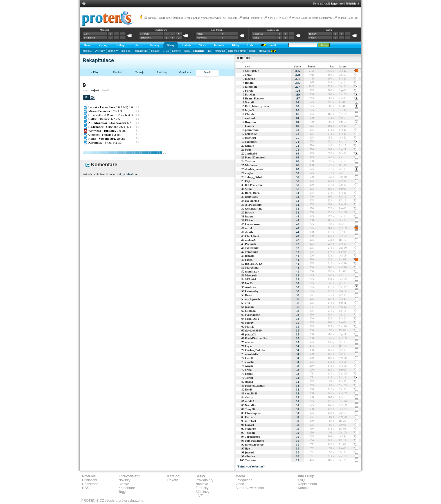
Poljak (200, 34)
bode (248, 149)
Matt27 (250, 326)
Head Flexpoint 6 (252, 18)
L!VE (166, 51)
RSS (86, 488)
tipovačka (268, 51)
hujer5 (249, 110)
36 (298, 311)
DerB (248, 389)
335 (298, 83)
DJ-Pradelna (253, 185)
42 (298, 240)
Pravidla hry (204, 480)
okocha (250, 362)
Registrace (337, 4)
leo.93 (249, 283)
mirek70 (250, 421)
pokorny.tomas (255, 385)
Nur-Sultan (217, 30)
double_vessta (254, 169)
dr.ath (249, 232)
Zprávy (103, 45)
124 (298, 90)
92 (298, 106)
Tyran (249, 378)
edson (249, 260)
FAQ (301, 480)
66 (298, 161)
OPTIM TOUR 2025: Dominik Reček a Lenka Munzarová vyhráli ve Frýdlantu (193, 18)
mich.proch (252, 299)
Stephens (145, 34)
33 (298, 366)
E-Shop (120, 45)
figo (247, 448)
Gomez (250, 126)
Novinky (124, 480)
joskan (249, 307)
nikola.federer (254, 444)
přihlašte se (130, 174)
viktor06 (251, 429)
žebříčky (113, 51)
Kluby (236, 45)
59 (298, 173)
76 (298, 134)
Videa (240, 484)
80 (298, 126)
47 (298, 220)
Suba (248, 189)
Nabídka (202, 484)
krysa (249, 346)
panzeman (252, 130)
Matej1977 (252, 71)
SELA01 (251, 279)
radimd (250, 118)
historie (176, 51)
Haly (250, 45)
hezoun (250, 216)
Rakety (173, 480)
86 (298, 114)
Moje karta (185, 72)
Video (203, 45)
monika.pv (252, 271)
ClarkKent (252, 236)
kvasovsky (252, 291)
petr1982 (251, 134)
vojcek (95, 90)
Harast (249, 425)
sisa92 (249, 382)
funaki (249, 83)
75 (298, 138)
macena (250, 79)
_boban (250, 433)
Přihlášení (90, 480)
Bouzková (146, 38)
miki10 (249, 401)
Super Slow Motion (250, 488)
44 (298, 232)
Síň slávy (202, 492)
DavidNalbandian (257, 338)
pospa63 (250, 334)
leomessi (250, 138)
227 (298, 87)
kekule (249, 146)
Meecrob (251, 275)
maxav (249, 342)
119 (298, 94)
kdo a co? (126, 51)
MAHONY (252, 319)
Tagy (122, 492)
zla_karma (252, 201)
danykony (251, 197)
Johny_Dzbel (254, 177)
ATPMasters (253, 205)
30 (298, 421)
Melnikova (90, 38)
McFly (249, 323)
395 (298, 71)
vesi (247, 303)
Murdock (251, 142)
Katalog (155, 45)
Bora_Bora (252, 193)
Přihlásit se (352, 4)
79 (298, 130)
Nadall (249, 102)
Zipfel (87, 34)
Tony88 (250, 409)
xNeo (248, 370)
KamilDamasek (255, 157)
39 (298, 275)
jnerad (249, 452)
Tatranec (251, 460)
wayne (249, 366)
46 (298, 224)
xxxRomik (252, 248)
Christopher (253, 413)
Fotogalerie (244, 480)
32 (298, 382)
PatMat (250, 94)
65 (298, 169)
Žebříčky (202, 488)
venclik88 (251, 393)
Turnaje (140, 72)
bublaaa (250, 311)
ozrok (249, 75)
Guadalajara (160, 30)
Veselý (312, 38)
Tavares (250, 161)
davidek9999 (253, 330)
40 (298, 271)
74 (298, 142)
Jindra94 (251, 153)
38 (298, 283)
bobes (249, 374)
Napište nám (307, 484)
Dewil (249, 295)
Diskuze (137, 45)
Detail (207, 72)
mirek (249, 228)
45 (298, 228)
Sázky (171, 45)
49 (298, 216)
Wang (256, 38)
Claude (250, 114)
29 (298, 460)
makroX (250, 240)
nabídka (87, 51)
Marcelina (252, 267)
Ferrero (250, 417)
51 (298, 208)
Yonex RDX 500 (277, 18)
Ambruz (250, 287)
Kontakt (304, 488)
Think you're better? (251, 466)
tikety (187, 51)
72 (298, 146)
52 (298, 201)
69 (298, 153)
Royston (250, 122)
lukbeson (251, 87)
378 (298, 75)
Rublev (313, 34)
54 (298, 193)
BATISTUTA (254, 264)
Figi (247, 181)
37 (298, 299)
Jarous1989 (253, 437)
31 (298, 401)
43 (298, 236)
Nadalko (251, 405)
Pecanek (250, 244)
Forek (249, 90)
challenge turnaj (237, 51)
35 (298, 323)
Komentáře (127, 488)
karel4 (249, 358)
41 (298, 260)
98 (298, 102)
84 (298, 118)
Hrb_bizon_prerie (257, 106)
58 (298, 181)
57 (298, 189)
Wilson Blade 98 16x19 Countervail (312, 18)
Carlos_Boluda (255, 350)
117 (298, 98)
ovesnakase (252, 315)
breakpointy (141, 51)
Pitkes (249, 220)
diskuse (155, 51)
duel (210, 51)
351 (298, 79)
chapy (249, 397)
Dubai (329, 30)
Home (87, 45)
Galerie (187, 45)
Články (124, 484)
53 (298, 197)
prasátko (220, 51)
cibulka (250, 456)
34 (298, 346)
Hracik (250, 212)
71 (298, 149)
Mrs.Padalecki (255, 441)
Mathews (251, 165)
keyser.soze (252, 224)
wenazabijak (253, 208)
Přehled (117, 72)
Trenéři (268, 45)
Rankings (162, 72)
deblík (253, 51)
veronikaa (252, 252)
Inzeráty (219, 45)
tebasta (250, 256)
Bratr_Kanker (255, 98)
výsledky (100, 51)
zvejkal (250, 173)
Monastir (104, 30)
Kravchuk (202, 38)
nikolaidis (251, 354)
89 (298, 110)
